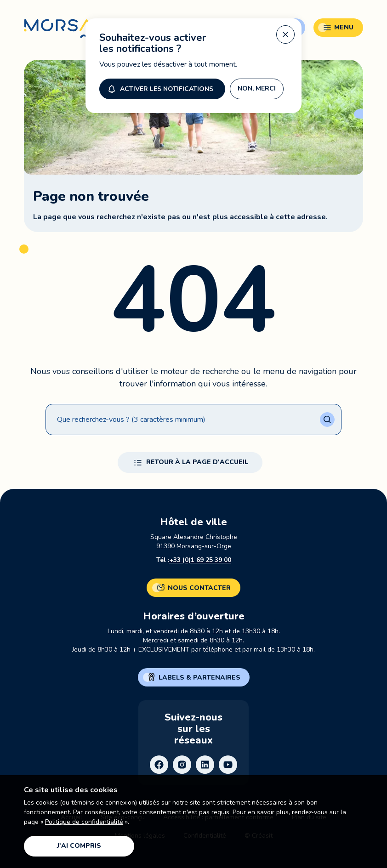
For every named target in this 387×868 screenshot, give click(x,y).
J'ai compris (79, 846)
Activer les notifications (159, 89)
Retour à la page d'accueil (190, 463)
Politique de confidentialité (84, 822)
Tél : (194, 560)
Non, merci (257, 88)
